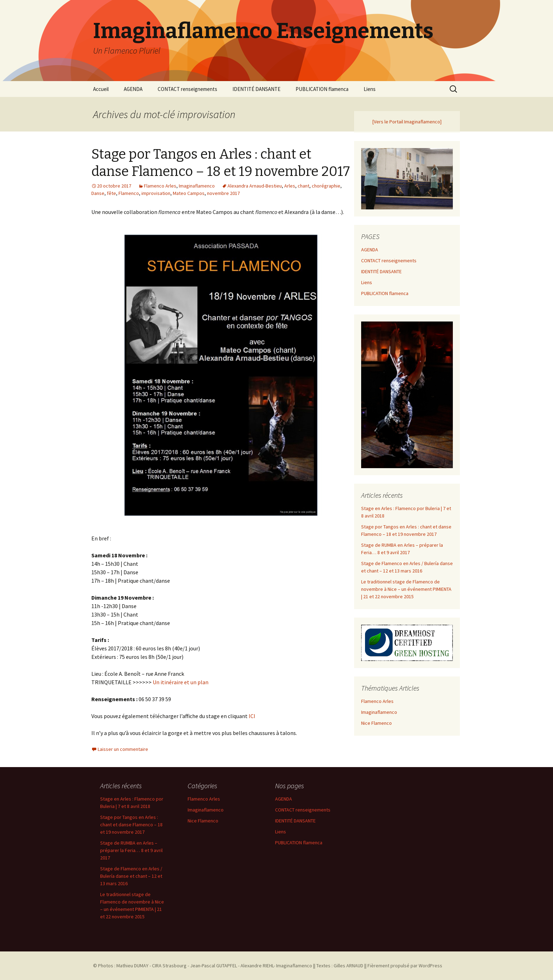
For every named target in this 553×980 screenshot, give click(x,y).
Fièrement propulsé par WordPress (405, 966)
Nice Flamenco (376, 723)
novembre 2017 (223, 193)
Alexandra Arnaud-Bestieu (255, 186)
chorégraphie (326, 186)
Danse (98, 193)
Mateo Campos (189, 193)
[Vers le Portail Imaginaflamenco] (407, 122)
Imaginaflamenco (197, 186)
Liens (370, 89)
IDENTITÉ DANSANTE (256, 89)
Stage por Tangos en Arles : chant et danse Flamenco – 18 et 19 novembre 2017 (131, 825)
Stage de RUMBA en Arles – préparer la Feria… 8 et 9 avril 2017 (131, 850)
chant (303, 186)
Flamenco (129, 193)
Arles (290, 186)
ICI (252, 716)
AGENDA (133, 89)
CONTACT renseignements (187, 89)
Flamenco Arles (160, 186)
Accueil (101, 89)
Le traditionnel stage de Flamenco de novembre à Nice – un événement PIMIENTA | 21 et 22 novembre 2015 (406, 589)
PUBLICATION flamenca (322, 89)
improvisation (156, 193)
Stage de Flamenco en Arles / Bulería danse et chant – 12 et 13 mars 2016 (131, 876)
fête (111, 193)
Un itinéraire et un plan (181, 682)
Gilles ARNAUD (348, 966)
